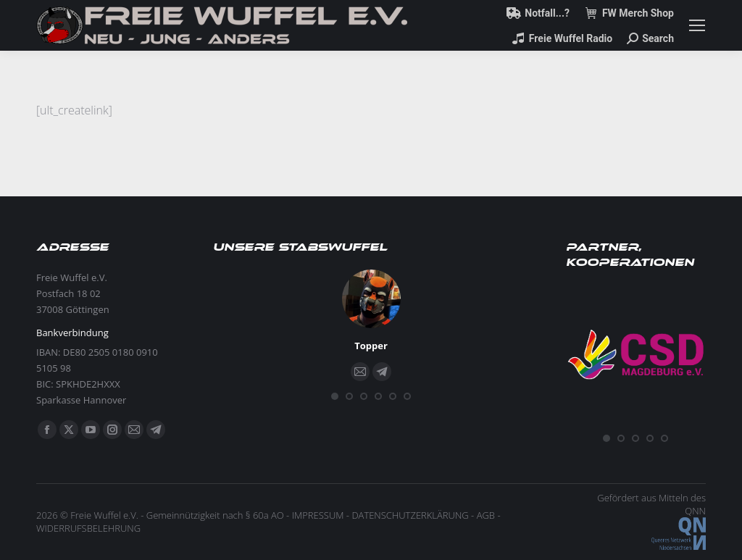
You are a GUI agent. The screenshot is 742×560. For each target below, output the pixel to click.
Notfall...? (538, 13)
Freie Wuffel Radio (562, 38)
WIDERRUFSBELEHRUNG (88, 528)
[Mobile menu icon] (697, 25)
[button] (335, 396)
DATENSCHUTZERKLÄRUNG (410, 515)
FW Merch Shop (629, 13)
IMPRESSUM (318, 515)
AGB (486, 515)
